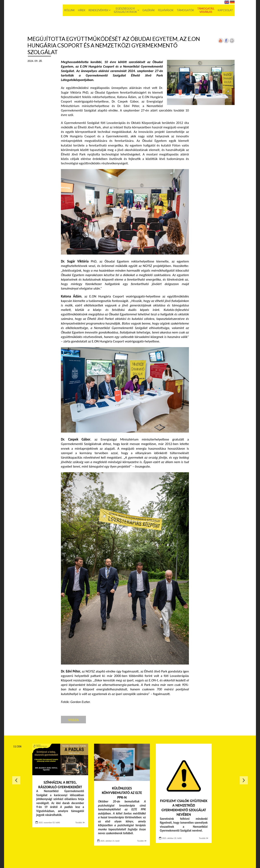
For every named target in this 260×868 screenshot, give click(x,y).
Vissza (73, 720)
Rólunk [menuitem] (70, 10)
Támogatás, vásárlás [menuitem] (206, 10)
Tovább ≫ (80, 823)
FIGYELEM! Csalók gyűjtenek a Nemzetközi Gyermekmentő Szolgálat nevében (184, 808)
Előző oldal (16, 780)
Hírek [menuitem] (82, 10)
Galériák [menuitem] (149, 10)
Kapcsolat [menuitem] (225, 10)
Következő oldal (244, 780)
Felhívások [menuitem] (166, 10)
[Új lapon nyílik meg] (226, 42)
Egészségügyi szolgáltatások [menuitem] (125, 10)
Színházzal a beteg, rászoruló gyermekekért (60, 785)
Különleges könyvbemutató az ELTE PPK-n (122, 793)
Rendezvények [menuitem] (98, 10)
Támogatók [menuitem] (185, 10)
